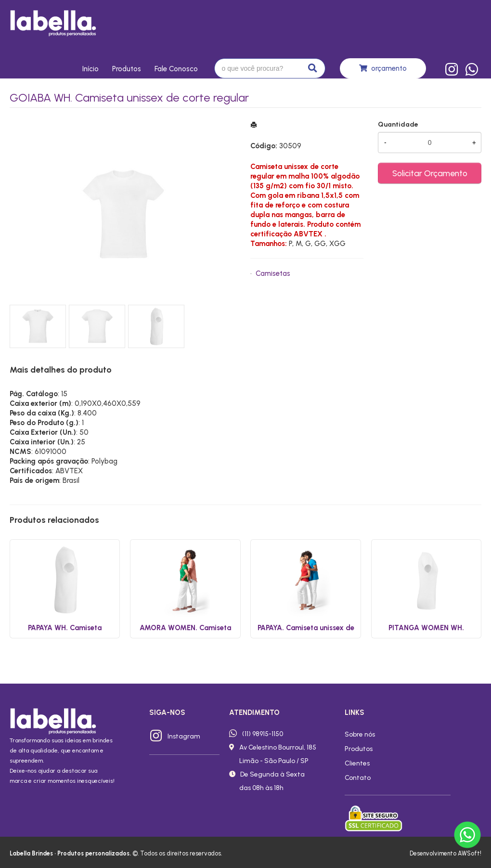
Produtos (127, 69)
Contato (358, 777)
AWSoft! (470, 853)
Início (90, 69)
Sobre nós (360, 734)
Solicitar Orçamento (430, 173)
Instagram (184, 736)
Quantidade (398, 124)
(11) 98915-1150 (263, 734)
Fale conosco (176, 69)
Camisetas (273, 273)
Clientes (357, 763)
